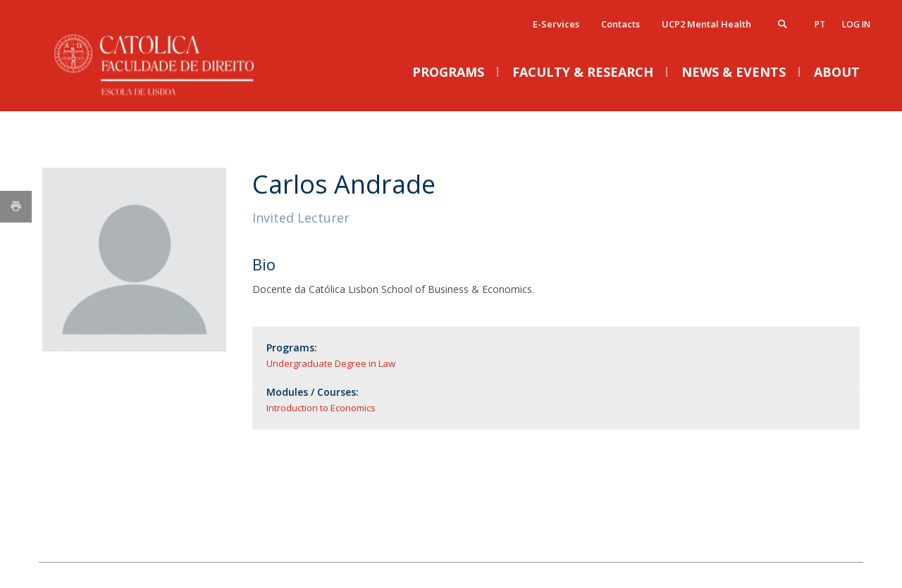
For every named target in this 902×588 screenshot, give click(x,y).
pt (820, 24)
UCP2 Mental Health (706, 24)
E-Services (556, 24)
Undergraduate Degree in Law (331, 363)
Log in (856, 24)
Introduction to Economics (321, 408)
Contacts (620, 24)
